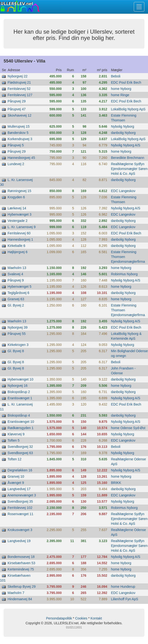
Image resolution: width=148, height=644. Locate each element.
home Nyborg (121, 89)
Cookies (81, 618)
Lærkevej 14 (17, 208)
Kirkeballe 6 (17, 246)
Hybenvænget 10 (21, 379)
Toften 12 (14, 459)
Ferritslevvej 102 (20, 508)
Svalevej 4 (16, 274)
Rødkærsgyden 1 (21, 428)
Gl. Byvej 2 (16, 305)
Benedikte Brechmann (128, 158)
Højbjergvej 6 (18, 252)
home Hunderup (123, 587)
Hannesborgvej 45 (21, 158)
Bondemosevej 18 (21, 557)
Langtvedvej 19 (19, 541)
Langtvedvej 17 (19, 489)
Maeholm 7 (16, 593)
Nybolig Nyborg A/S (125, 145)
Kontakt (96, 618)
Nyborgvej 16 (18, 386)
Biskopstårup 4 (19, 415)
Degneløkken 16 (20, 470)
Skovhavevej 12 (20, 115)
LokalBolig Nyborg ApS (128, 109)
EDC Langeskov (123, 191)
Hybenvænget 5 (20, 287)
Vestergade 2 (18, 221)
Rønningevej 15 (20, 191)
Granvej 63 (16, 299)
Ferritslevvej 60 (19, 233)
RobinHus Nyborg (124, 274)
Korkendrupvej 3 (20, 139)
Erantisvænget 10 (21, 422)
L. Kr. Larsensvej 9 (22, 227)
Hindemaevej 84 (20, 599)
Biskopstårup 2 (19, 392)
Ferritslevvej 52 (19, 89)
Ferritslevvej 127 (20, 95)
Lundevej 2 (16, 164)
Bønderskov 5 (18, 133)
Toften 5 (13, 440)
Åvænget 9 (16, 483)
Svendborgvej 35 (20, 501)
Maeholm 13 (17, 268)
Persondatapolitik (59, 618)
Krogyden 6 (16, 197)
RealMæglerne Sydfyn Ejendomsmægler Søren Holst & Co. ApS (129, 169)
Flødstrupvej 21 (19, 82)
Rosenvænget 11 (21, 514)
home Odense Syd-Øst (128, 428)
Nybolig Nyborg (122, 126)
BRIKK (116, 483)
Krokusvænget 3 (20, 530)
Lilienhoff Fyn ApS (124, 599)
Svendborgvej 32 (20, 447)
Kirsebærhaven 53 (21, 563)
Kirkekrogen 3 (18, 345)
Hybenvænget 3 (20, 214)
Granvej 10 (16, 476)
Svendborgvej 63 (20, 453)
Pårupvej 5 (16, 145)
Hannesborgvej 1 (20, 239)
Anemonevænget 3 (22, 495)
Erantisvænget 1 (20, 398)
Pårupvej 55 (17, 334)
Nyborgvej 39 (18, 327)
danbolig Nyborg (123, 133)
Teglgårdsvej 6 (18, 293)
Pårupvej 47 (17, 109)
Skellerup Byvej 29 (22, 587)
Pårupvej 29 (17, 101)
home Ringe (120, 95)
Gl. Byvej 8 (16, 351)
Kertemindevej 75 (21, 569)
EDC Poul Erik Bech (126, 82)
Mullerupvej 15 (19, 126)
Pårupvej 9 (16, 280)
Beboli (116, 76)
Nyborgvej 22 (18, 76)
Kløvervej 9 (16, 434)
